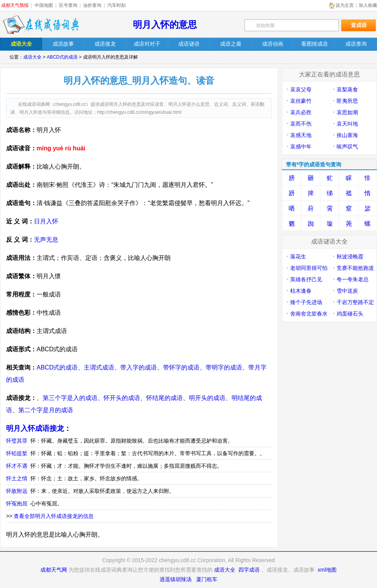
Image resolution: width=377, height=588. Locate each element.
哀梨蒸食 (347, 89)
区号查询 (68, 5)
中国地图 (44, 5)
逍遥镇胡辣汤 (176, 579)
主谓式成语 (99, 367)
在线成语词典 (41, 25)
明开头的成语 (207, 398)
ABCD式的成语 (62, 57)
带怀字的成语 (181, 367)
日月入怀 (46, 221)
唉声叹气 (347, 147)
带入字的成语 (139, 367)
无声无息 (46, 240)
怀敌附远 (17, 491)
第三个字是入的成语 (70, 398)
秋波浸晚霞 (350, 257)
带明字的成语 (224, 367)
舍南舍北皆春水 (309, 314)
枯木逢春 (301, 291)
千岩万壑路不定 (355, 302)
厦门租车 (207, 579)
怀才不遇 (17, 466)
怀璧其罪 (17, 441)
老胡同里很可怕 (309, 268)
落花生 (298, 257)
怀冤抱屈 (17, 504)
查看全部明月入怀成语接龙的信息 (54, 516)
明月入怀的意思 (165, 25)
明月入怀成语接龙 (35, 428)
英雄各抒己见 (306, 279)
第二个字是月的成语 (46, 410)
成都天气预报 (15, 5)
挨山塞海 (347, 135)
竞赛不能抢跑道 (355, 268)
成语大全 (32, 57)
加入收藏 (368, 5)
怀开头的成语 (122, 398)
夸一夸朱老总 (353, 279)
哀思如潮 (347, 112)
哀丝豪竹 (301, 101)
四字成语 (249, 570)
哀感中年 (301, 147)
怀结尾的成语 (165, 398)
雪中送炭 (347, 291)
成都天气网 (54, 570)
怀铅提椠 (17, 453)
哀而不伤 (301, 124)
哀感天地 (301, 135)
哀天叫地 (347, 124)
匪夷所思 (347, 101)
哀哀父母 (301, 89)
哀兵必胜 (301, 112)
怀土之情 (17, 478)
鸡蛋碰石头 (350, 314)
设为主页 (345, 5)
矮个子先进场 (306, 302)
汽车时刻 (117, 5)
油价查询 (92, 5)
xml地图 (327, 570)
